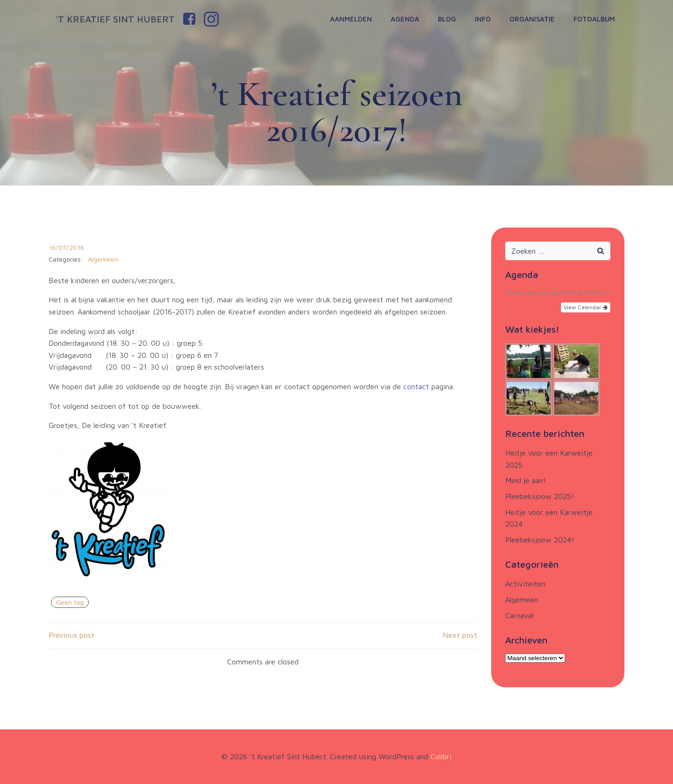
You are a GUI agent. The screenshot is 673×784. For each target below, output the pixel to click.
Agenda (405, 19)
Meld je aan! (526, 480)
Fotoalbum (594, 19)
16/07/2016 (66, 247)
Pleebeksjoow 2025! (540, 496)
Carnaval (519, 615)
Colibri (441, 756)
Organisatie (532, 19)
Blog (447, 19)
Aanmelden (351, 19)
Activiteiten (525, 584)
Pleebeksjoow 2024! (540, 540)
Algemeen (103, 259)
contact (417, 386)
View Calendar (586, 307)
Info (483, 19)
